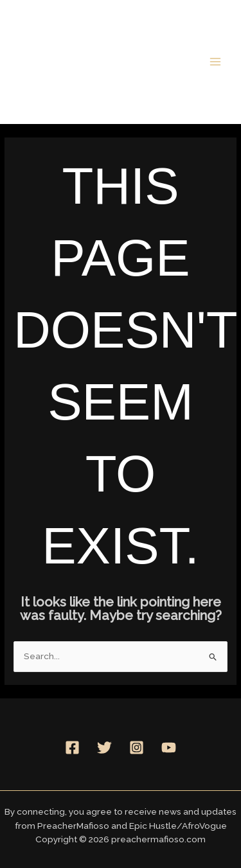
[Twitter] (104, 748)
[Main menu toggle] (216, 61)
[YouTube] (169, 748)
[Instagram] (137, 748)
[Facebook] (72, 748)
